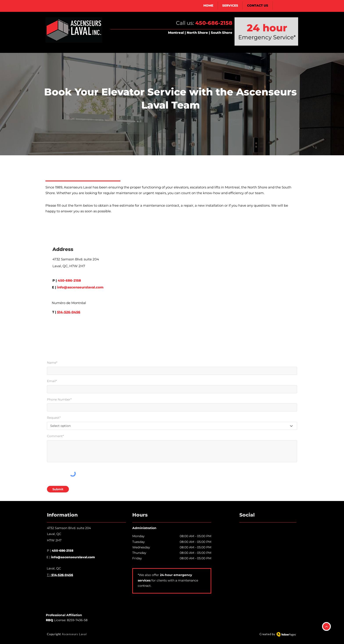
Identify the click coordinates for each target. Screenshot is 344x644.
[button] (230, 5)
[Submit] (58, 489)
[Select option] (172, 426)
